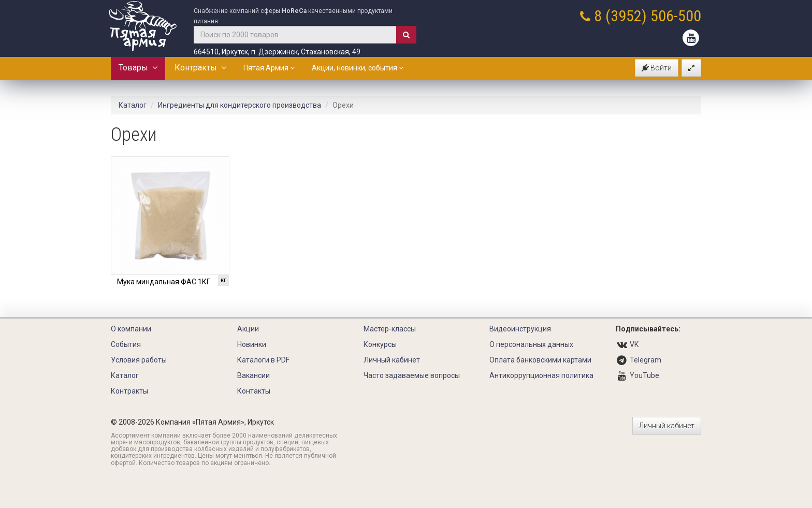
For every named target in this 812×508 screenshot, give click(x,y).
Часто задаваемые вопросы (412, 375)
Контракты (200, 68)
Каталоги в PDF (263, 360)
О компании (131, 329)
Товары (138, 68)
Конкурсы (380, 344)
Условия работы (139, 360)
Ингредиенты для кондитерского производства (240, 105)
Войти (657, 68)
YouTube (644, 375)
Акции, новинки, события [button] (358, 68)
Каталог (133, 105)
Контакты (254, 391)
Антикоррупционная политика (541, 375)
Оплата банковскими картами (540, 360)
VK (634, 344)
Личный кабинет (392, 360)
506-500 (676, 16)
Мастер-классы (390, 329)
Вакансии (253, 375)
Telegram (646, 360)
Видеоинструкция (520, 329)
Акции (248, 329)
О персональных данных (531, 344)
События (126, 344)
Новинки (252, 344)
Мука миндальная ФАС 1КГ (164, 282)
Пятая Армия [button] (269, 68)
